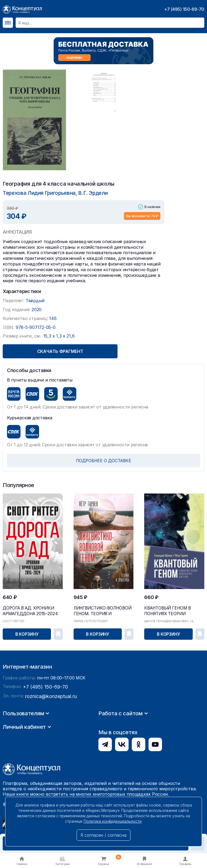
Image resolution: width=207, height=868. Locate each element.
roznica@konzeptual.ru (48, 745)
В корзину (27, 633)
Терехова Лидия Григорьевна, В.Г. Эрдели (52, 193)
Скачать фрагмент (83, 351)
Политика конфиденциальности (113, 821)
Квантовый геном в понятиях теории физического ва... (172, 609)
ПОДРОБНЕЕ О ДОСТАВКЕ (104, 460)
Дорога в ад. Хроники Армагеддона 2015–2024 (24, 609)
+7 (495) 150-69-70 (184, 9)
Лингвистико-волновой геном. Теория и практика (103, 609)
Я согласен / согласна (103, 835)
